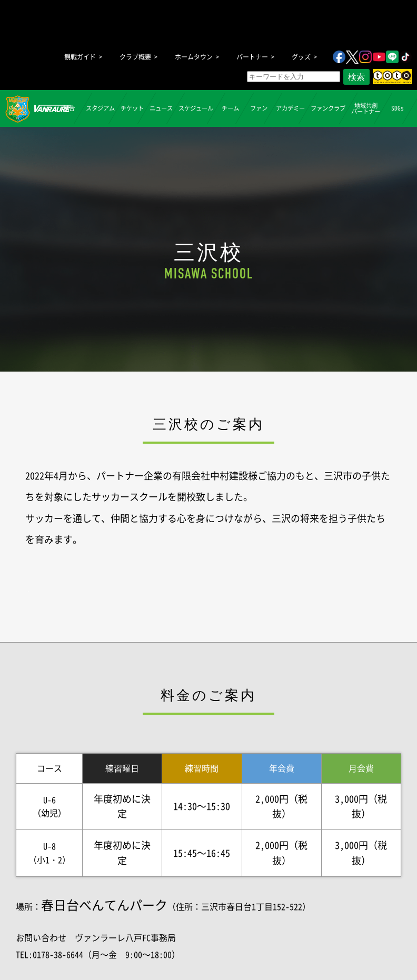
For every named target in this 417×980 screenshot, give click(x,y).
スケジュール (196, 108)
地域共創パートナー (366, 108)
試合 (68, 108)
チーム (230, 108)
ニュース (161, 108)
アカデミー (290, 108)
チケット (132, 108)
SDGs (397, 108)
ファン (259, 108)
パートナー (252, 57)
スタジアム (100, 108)
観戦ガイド (80, 57)
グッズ (301, 57)
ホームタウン (194, 57)
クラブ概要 (135, 57)
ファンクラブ (328, 108)
